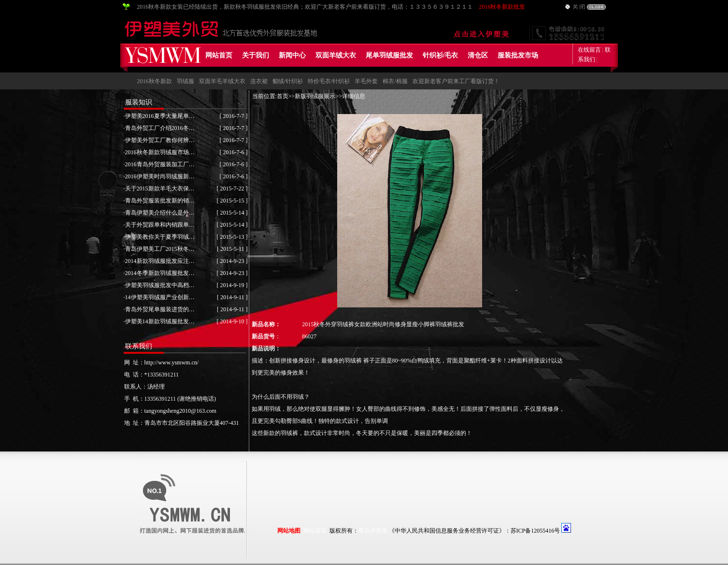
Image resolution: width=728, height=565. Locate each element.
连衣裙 (259, 81)
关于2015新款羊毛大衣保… (160, 188)
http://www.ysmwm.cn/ (172, 362)
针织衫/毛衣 (441, 55)
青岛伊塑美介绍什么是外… (160, 213)
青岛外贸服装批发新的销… (160, 201)
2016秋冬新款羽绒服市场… (160, 152)
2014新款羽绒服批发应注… (160, 261)
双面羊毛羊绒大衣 (222, 81)
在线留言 (589, 50)
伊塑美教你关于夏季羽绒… (160, 237)
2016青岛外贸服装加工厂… (160, 164)
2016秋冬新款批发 (502, 7)
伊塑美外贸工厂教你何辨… (160, 140)
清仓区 (478, 55)
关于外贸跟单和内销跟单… (160, 225)
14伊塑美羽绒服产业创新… (160, 297)
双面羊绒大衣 (336, 55)
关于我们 (256, 55)
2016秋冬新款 (155, 81)
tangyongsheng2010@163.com (180, 411)
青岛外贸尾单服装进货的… (160, 309)
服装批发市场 (518, 55)
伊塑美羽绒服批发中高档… (160, 285)
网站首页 (219, 55)
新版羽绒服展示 (315, 96)
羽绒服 (186, 81)
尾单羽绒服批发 (389, 55)
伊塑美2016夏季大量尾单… (160, 116)
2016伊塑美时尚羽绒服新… (160, 176)
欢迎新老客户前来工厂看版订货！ (456, 81)
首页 (283, 96)
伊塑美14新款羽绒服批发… (160, 321)
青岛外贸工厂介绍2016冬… (160, 128)
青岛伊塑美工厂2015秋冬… (160, 249)
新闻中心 (292, 55)
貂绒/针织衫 (288, 81)
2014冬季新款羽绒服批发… (160, 273)
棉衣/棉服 (395, 81)
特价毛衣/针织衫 (329, 81)
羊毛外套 (366, 81)
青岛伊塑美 (373, 531)
